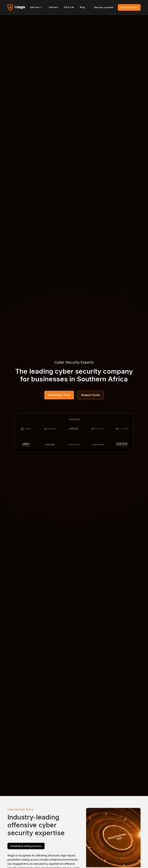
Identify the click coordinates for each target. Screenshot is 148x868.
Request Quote (129, 7)
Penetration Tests (59, 395)
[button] (36, 7)
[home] (16, 7)
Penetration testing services (26, 846)
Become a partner (104, 7)
